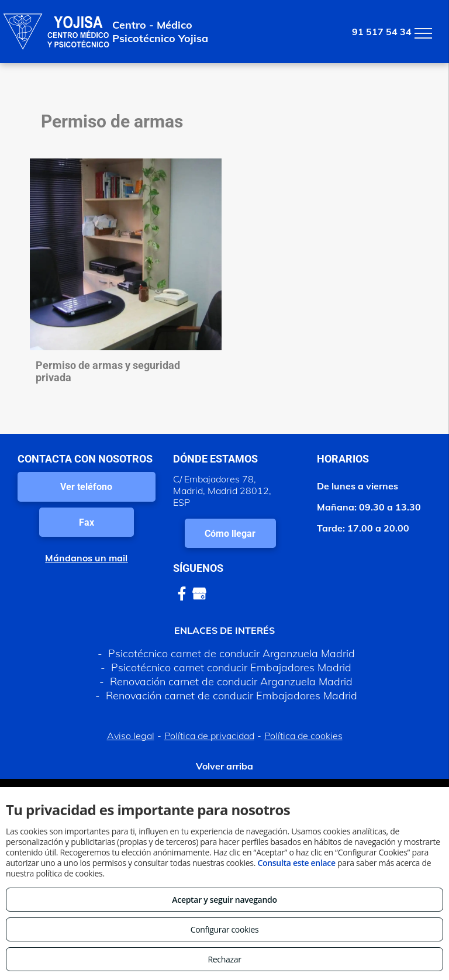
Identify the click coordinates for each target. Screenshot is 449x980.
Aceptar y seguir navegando (224, 900)
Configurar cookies (225, 929)
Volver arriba (224, 766)
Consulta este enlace (296, 863)
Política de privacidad (209, 736)
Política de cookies (303, 736)
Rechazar (224, 959)
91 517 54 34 (382, 32)
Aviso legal (131, 736)
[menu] (423, 33)
